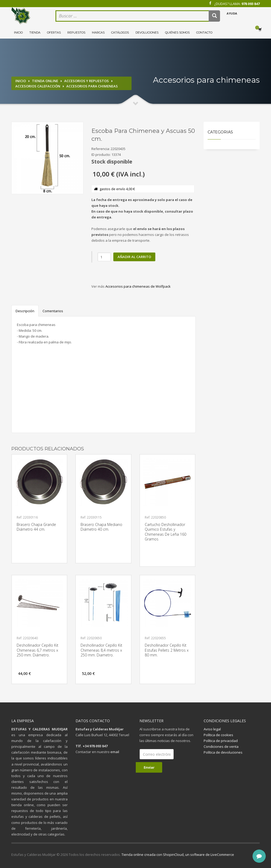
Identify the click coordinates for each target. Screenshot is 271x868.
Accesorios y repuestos (87, 81)
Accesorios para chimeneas (92, 86)
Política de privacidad (221, 741)
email (115, 752)
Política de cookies (218, 735)
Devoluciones (147, 32)
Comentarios (53, 311)
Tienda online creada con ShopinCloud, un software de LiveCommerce (178, 855)
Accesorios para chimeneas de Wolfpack (138, 286)
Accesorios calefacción (38, 86)
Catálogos (120, 32)
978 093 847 (251, 4)
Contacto (204, 32)
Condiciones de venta (221, 746)
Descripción (25, 311)
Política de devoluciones (223, 752)
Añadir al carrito (134, 257)
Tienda (35, 32)
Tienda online (45, 81)
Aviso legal (212, 729)
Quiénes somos (177, 32)
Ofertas (54, 32)
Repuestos (76, 32)
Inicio (18, 32)
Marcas (98, 32)
